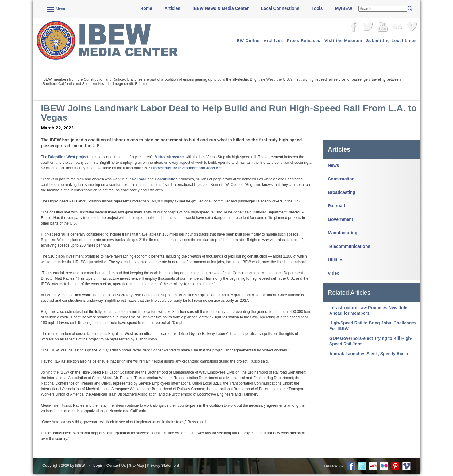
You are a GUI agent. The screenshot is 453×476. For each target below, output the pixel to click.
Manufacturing (343, 233)
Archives (273, 41)
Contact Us (116, 466)
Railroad (336, 206)
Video (334, 273)
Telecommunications (349, 246)
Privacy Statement (163, 466)
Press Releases (304, 41)
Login (98, 466)
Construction (341, 179)
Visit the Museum (343, 41)
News (333, 165)
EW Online (248, 41)
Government (340, 219)
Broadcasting (341, 192)
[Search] (383, 9)
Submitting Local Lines (391, 41)
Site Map (136, 466)
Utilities (336, 260)
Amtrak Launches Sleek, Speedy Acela (369, 354)
